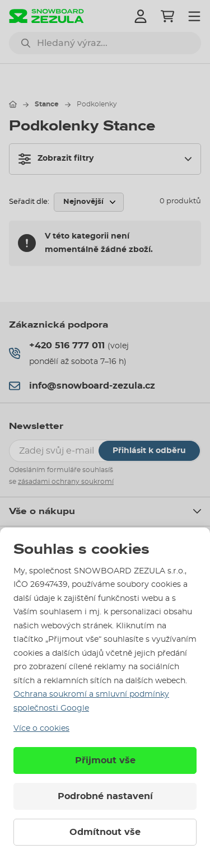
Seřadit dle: (29, 202)
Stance (47, 104)
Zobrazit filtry (56, 159)
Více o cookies (41, 729)
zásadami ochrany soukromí (66, 482)
